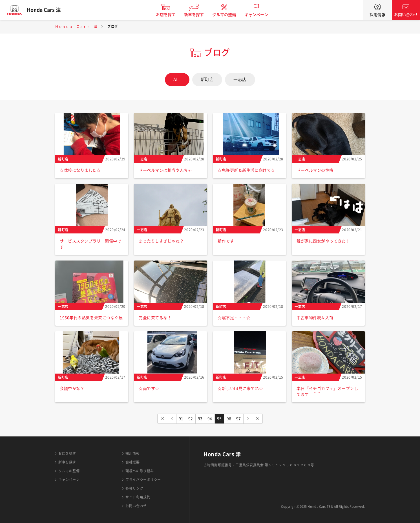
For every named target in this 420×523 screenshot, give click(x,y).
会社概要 (132, 462)
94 (210, 419)
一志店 (240, 79)
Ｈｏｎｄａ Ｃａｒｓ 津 (76, 27)
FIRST (162, 419)
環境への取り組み (140, 471)
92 (191, 419)
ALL (177, 79)
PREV (172, 419)
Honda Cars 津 (47, 10)
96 (229, 419)
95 (219, 419)
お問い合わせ (406, 15)
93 (200, 419)
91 (181, 419)
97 (239, 419)
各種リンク (134, 488)
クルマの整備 (227, 15)
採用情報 (377, 15)
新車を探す (197, 15)
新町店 (207, 79)
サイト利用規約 (138, 497)
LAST (258, 419)
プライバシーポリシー (143, 480)
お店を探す (169, 15)
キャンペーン (259, 15)
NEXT (248, 419)
